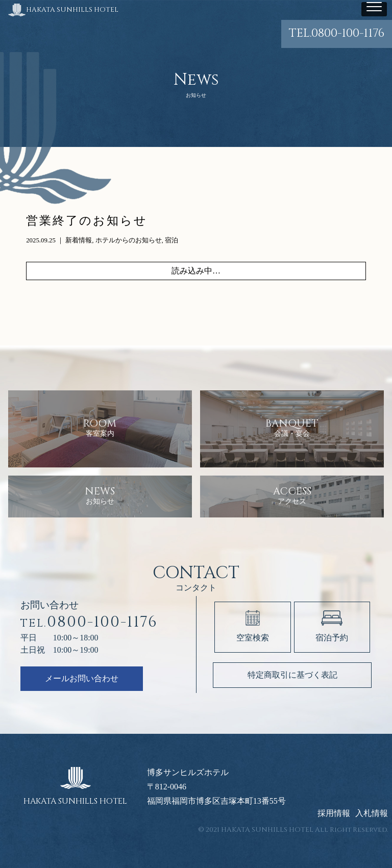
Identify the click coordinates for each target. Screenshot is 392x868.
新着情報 (79, 240)
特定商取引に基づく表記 (292, 675)
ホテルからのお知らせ (129, 240)
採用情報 (334, 813)
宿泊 (171, 240)
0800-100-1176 (337, 33)
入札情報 (372, 813)
